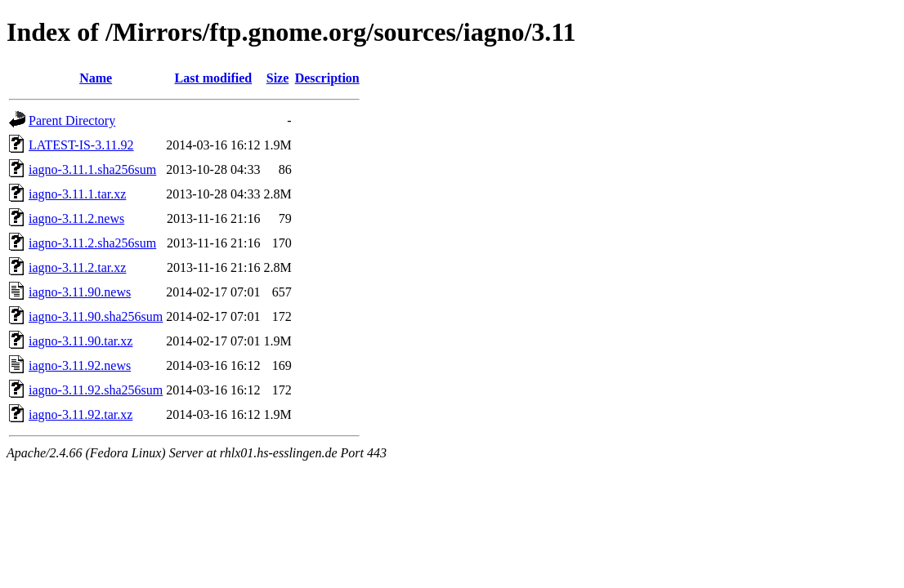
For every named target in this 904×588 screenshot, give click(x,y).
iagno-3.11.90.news (80, 292)
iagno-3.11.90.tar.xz (81, 341)
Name (96, 78)
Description (327, 78)
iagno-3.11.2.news (76, 218)
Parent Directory (72, 120)
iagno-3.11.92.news (80, 365)
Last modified (214, 78)
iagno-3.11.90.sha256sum (96, 316)
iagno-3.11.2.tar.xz (77, 267)
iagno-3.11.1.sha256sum (92, 169)
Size (278, 78)
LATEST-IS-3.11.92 (81, 145)
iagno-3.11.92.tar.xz (81, 414)
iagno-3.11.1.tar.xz (77, 194)
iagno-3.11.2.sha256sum (92, 243)
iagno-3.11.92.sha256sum (96, 390)
